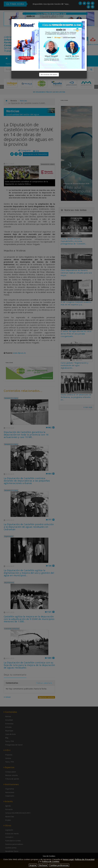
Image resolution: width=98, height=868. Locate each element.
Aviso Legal (68, 859)
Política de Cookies (51, 861)
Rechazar (43, 865)
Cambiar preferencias (59, 865)
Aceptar (33, 865)
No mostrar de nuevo (49, 74)
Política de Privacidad (85, 859)
